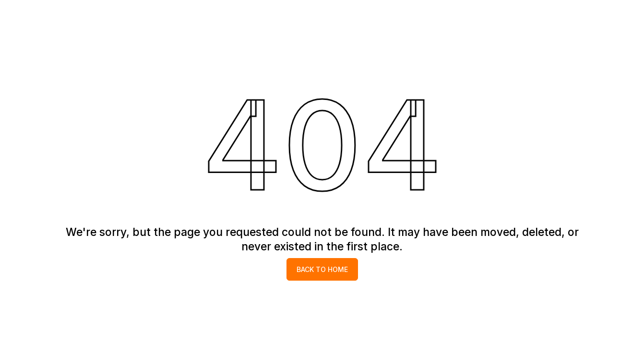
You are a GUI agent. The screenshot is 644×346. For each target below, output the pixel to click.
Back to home (322, 269)
